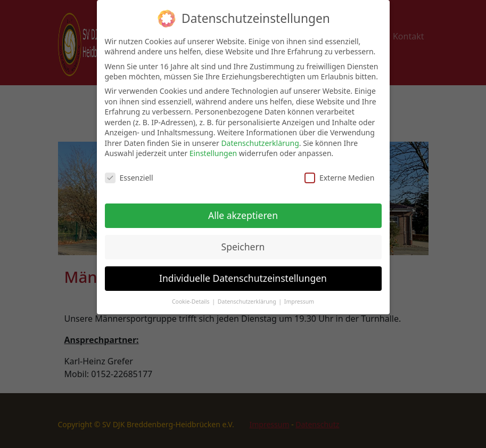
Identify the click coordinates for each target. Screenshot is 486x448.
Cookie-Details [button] (191, 296)
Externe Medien (339, 173)
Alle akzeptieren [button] (243, 210)
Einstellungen (213, 148)
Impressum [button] (299, 296)
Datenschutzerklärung (260, 138)
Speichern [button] (243, 241)
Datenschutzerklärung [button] (248, 296)
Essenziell (129, 173)
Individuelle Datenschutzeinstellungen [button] (243, 273)
